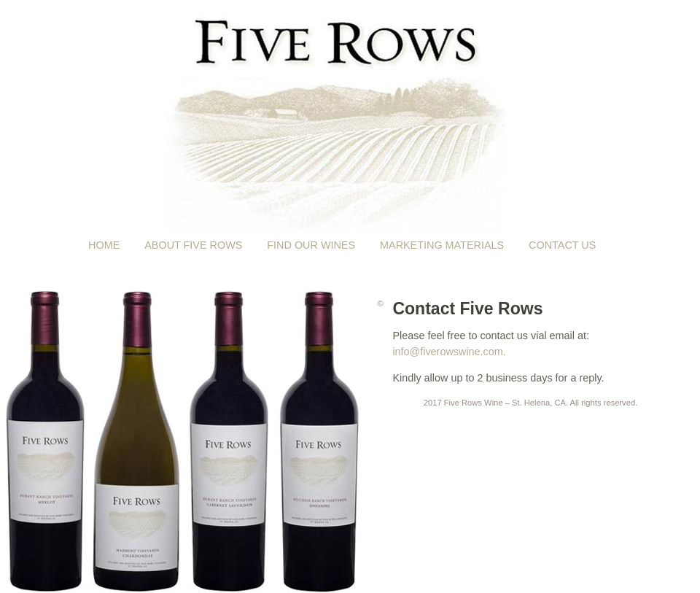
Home (104, 245)
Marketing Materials (442, 245)
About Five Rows (193, 245)
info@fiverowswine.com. (449, 352)
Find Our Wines (311, 245)
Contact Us (562, 245)
